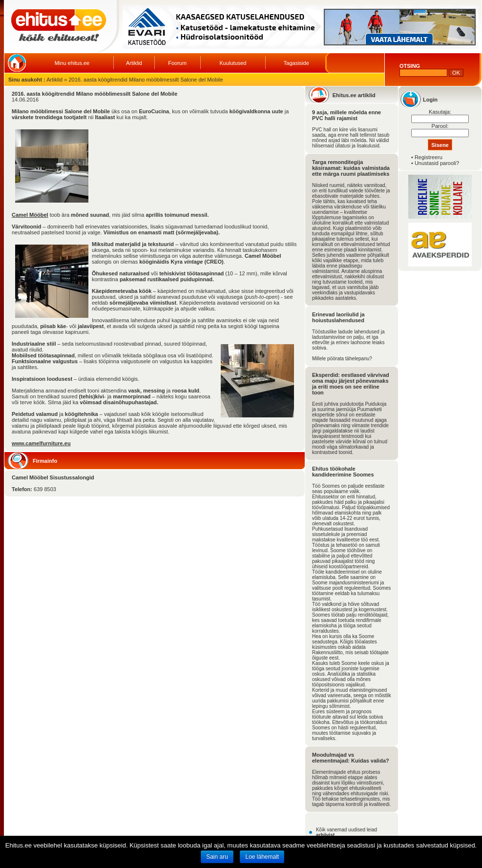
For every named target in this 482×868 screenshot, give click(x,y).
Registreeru (429, 157)
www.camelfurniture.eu (41, 443)
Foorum (177, 63)
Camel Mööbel (30, 215)
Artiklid (134, 63)
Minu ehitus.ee (72, 63)
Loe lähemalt (262, 857)
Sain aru (217, 857)
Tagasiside (296, 63)
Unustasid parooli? (437, 163)
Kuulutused (233, 63)
